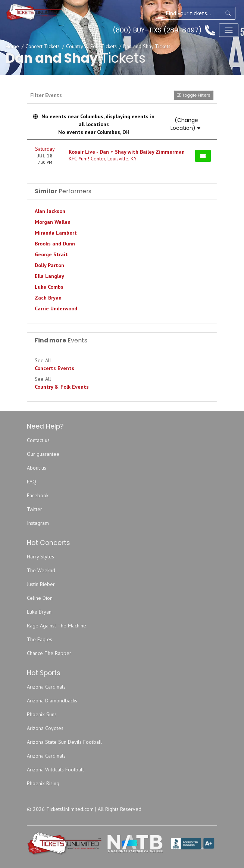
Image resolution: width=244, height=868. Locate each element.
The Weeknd (41, 570)
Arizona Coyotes (45, 728)
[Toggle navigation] (229, 30)
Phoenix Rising (43, 783)
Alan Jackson (50, 211)
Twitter (35, 509)
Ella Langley (49, 276)
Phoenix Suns (42, 714)
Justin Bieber (41, 584)
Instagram (38, 523)
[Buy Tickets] (203, 156)
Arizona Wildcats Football (55, 770)
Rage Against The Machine (57, 626)
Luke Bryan (39, 612)
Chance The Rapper (49, 653)
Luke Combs (49, 287)
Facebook (38, 495)
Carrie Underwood (56, 308)
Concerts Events (54, 368)
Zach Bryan (48, 298)
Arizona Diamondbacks (52, 701)
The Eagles (40, 639)
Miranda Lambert (56, 233)
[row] (122, 155)
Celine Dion (40, 598)
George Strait (51, 254)
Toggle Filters (194, 95)
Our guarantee (43, 454)
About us (37, 468)
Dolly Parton (49, 265)
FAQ (32, 482)
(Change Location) (185, 124)
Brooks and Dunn (55, 244)
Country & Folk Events (62, 387)
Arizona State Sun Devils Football (64, 742)
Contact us (38, 440)
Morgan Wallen (53, 222)
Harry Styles (40, 557)
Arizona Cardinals (46, 687)
